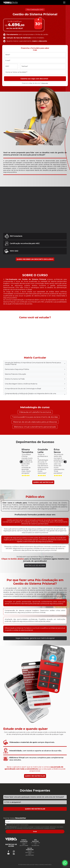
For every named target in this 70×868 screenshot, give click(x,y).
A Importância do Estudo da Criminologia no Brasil (35, 389)
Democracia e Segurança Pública (35, 369)
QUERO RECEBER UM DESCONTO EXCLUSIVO (35, 259)
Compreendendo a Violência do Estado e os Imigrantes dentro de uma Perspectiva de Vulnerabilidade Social (35, 394)
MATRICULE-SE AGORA (35, 565)
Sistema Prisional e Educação (35, 374)
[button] (65, 462)
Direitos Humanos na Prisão (35, 379)
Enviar (35, 831)
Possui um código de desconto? (35, 83)
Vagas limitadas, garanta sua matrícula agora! (35, 638)
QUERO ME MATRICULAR (43, 482)
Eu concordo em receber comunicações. (17, 825)
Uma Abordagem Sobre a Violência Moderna (35, 384)
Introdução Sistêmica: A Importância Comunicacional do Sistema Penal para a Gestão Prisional (35, 363)
